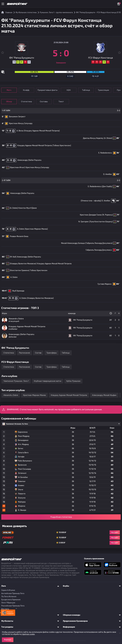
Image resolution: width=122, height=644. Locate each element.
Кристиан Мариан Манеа (34, 395)
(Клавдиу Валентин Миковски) (23, 264)
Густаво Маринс (105, 284)
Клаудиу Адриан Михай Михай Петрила (35, 146)
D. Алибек (107, 174)
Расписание (24, 353)
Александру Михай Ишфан (104, 395)
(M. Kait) (13, 257)
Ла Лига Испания (9, 597)
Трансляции (105, 90)
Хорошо (8, 640)
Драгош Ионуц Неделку (93, 138)
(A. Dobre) (14, 208)
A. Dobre (21, 229)
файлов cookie (29, 634)
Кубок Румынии (73, 381)
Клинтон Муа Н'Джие (28, 208)
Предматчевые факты (48, 90)
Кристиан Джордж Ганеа (91, 215)
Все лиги (5, 609)
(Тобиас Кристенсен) (62, 146)
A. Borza (20, 131)
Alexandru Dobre (11, 395)
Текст (62, 102)
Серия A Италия (8, 590)
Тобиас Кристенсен (39, 270)
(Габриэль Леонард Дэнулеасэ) (99, 243)
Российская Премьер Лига (13, 606)
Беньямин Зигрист (17, 117)
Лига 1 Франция (8, 603)
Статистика (27, 102)
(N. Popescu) (107, 215)
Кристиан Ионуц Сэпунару (21, 123)
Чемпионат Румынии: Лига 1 (16, 381)
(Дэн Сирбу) (107, 186)
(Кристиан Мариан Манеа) (36, 229)
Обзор (9, 102)
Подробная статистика (61, 517)
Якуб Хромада (18, 291)
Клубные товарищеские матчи (48, 381)
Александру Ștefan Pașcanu (29, 160)
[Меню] (3, 4)
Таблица (87, 90)
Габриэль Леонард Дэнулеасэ (99, 250)
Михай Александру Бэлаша (73, 243)
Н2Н (69, 90)
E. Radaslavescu (105, 153)
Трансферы (52, 353)
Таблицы (66, 353)
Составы (45, 102)
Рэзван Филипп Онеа (19, 236)
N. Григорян (84, 222)
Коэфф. (27, 90)
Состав (38, 353)
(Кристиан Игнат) (17, 167)
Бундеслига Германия (11, 600)
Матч (9, 90)
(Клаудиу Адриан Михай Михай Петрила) (42, 131)
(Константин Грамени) (20, 270)
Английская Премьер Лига (13, 593)
